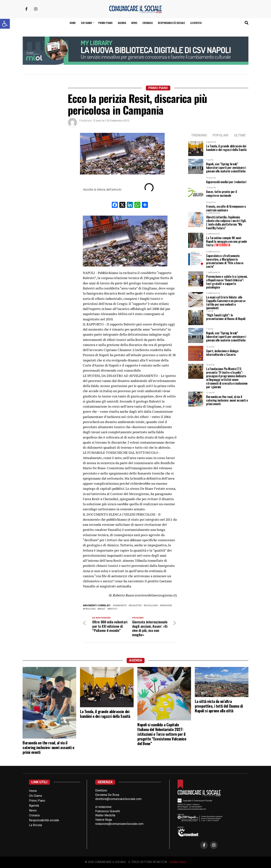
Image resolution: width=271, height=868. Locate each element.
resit (102, 609)
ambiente (121, 606)
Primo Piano (105, 23)
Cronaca (148, 23)
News (134, 23)
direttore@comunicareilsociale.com (118, 799)
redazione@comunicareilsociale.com (119, 824)
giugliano (152, 606)
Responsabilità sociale (171, 23)
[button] (5, 24)
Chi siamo (86, 23)
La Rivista (196, 23)
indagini (167, 606)
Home (73, 23)
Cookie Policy (178, 862)
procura (90, 609)
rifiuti (113, 609)
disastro (136, 606)
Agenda (122, 23)
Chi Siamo (36, 796)
